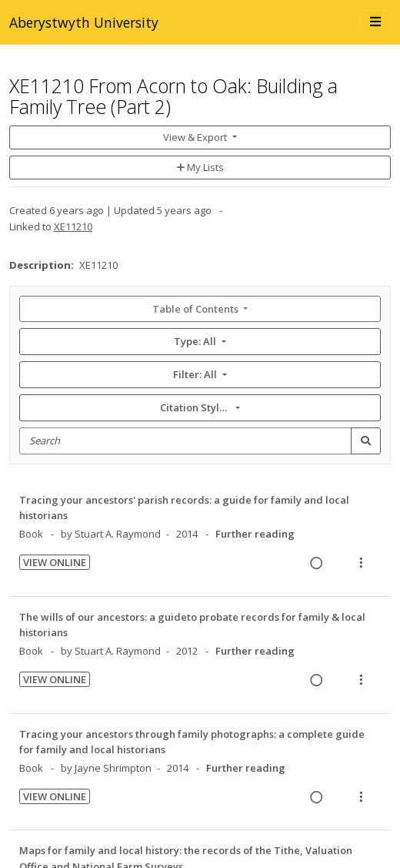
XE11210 (73, 226)
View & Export (196, 137)
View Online (55, 562)
